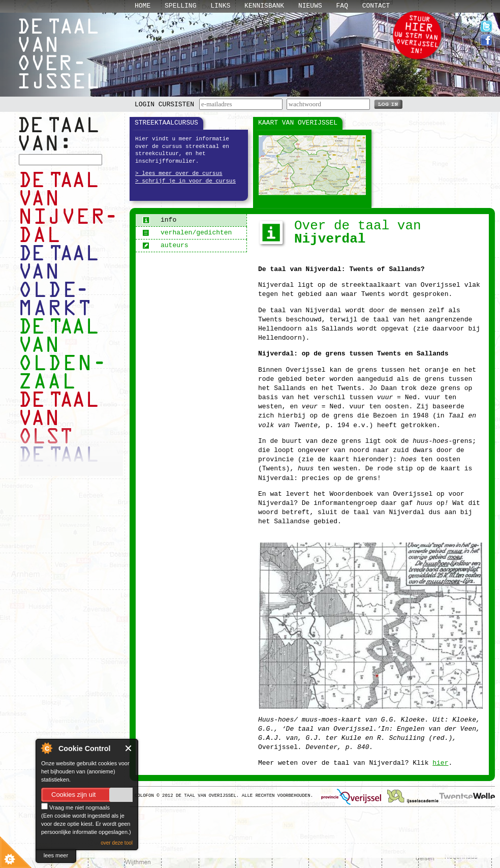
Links (220, 6)
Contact (376, 6)
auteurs (165, 245)
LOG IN (388, 104)
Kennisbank (264, 6)
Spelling (180, 6)
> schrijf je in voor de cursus (185, 181)
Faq (342, 6)
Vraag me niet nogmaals (75, 807)
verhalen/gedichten (187, 233)
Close (129, 748)
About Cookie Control (46, 748)
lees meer (56, 855)
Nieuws (310, 6)
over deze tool (117, 843)
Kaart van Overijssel (298, 123)
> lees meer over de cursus (179, 173)
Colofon (144, 796)
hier (440, 763)
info (159, 220)
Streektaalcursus (166, 123)
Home (143, 6)
